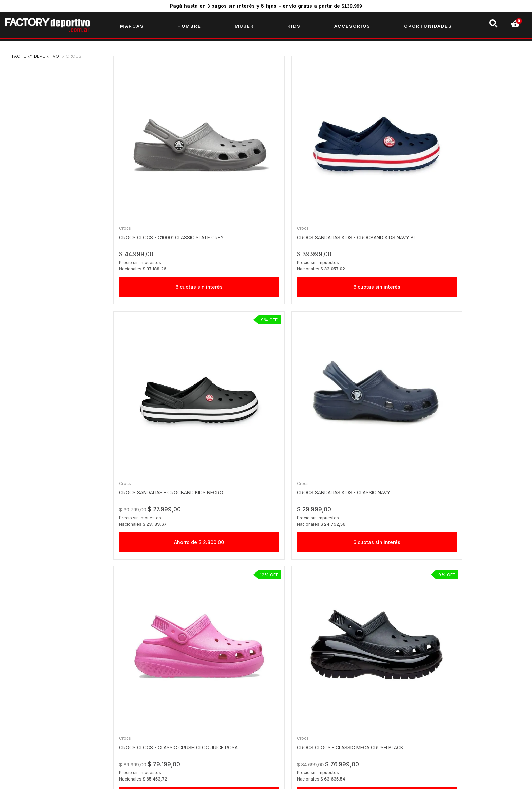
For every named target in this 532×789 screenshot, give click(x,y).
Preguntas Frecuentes (163, 729)
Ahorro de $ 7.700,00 (267, 399)
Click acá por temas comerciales (312, 686)
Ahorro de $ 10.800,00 (162, 399)
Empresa (148, 686)
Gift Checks (151, 708)
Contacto (148, 740)
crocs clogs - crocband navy (473, 532)
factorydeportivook (429, 686)
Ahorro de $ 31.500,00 (475, 399)
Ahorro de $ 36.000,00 (371, 399)
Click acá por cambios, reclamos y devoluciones (330, 697)
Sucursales (150, 697)
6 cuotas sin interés (162, 216)
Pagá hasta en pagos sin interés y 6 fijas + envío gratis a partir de (266, 6)
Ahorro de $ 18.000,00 (162, 582)
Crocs (74, 59)
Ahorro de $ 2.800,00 (371, 216)
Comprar (371, 561)
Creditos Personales (161, 719)
